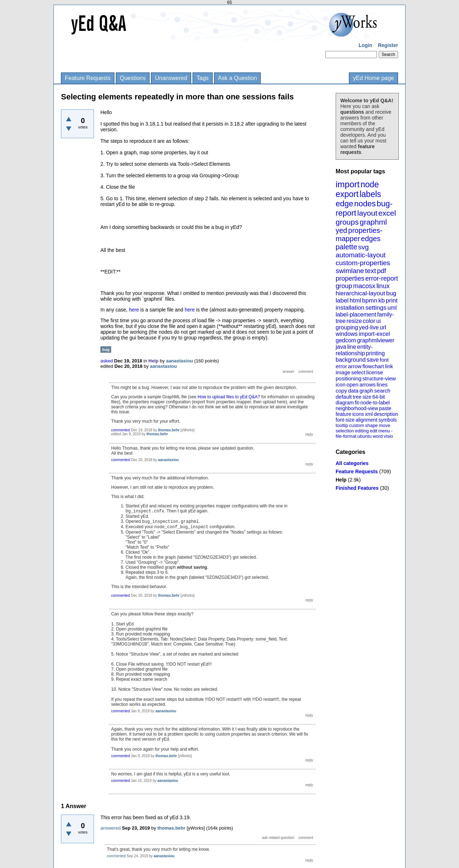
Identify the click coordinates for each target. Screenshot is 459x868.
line (352, 347)
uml (392, 308)
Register (388, 45)
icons (358, 414)
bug (391, 293)
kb (382, 301)
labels (370, 194)
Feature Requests (88, 78)
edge (344, 204)
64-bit (378, 397)
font (384, 360)
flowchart (373, 366)
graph (366, 391)
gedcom (346, 340)
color (369, 321)
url (383, 327)
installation (350, 308)
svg (364, 247)
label (342, 301)
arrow (355, 366)
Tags (203, 78)
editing (362, 431)
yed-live (369, 327)
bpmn (370, 301)
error (341, 366)
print (392, 301)
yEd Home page (373, 78)
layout (367, 213)
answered (110, 828)
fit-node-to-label (372, 403)
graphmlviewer (376, 340)
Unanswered (171, 78)
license (375, 372)
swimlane (350, 271)
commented (120, 430)
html (355, 301)
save (373, 360)
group (344, 286)
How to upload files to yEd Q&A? (229, 397)
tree (357, 397)
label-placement (356, 315)
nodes (365, 204)
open (352, 384)
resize (354, 321)
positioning (349, 378)
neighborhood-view (357, 408)
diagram (345, 403)
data (353, 391)
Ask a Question (238, 78)
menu (384, 431)
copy (341, 391)
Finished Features (357, 488)
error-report (382, 278)
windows (347, 334)
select (358, 372)
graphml (373, 222)
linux (383, 286)
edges (371, 239)
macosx (364, 286)
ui (378, 321)
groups (347, 222)
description (386, 414)
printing (375, 353)
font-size (345, 420)
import (348, 184)
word (378, 436)
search (382, 391)
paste (385, 408)
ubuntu (365, 436)
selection (345, 431)
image (343, 372)
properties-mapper (359, 234)
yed (341, 230)
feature (344, 414)
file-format (346, 436)
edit (373, 431)
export (347, 194)
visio (388, 436)
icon (341, 384)
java (341, 347)
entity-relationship (354, 350)
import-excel (374, 334)
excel (387, 213)
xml (369, 414)
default (344, 397)
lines (382, 384)
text (371, 271)
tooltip (342, 425)
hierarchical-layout (360, 293)
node (370, 184)
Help (341, 480)
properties (350, 278)
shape (371, 425)
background (351, 360)
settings (376, 308)
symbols (387, 420)
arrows (367, 384)
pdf (381, 271)
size (367, 397)
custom (356, 425)
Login (365, 45)
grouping (347, 327)
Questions (133, 78)
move (384, 425)
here (134, 310)
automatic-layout (361, 255)
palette (346, 247)
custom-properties (363, 263)
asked (107, 361)
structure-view (379, 378)
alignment (367, 420)
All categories (352, 463)
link (389, 366)
